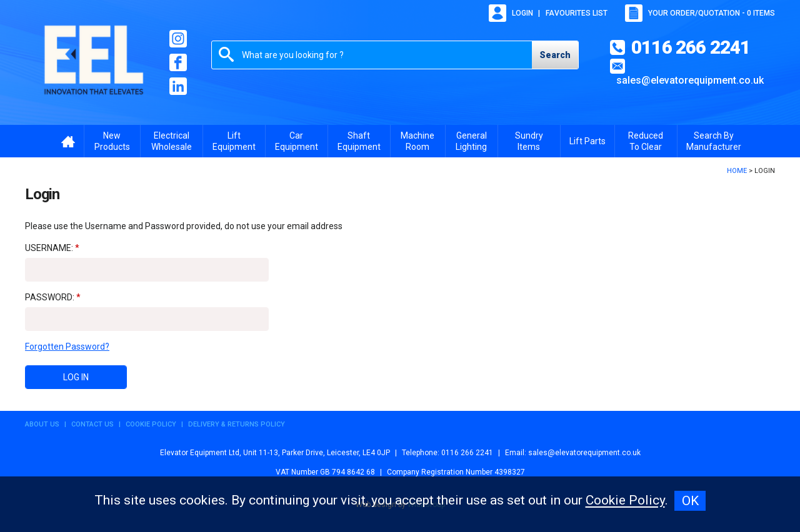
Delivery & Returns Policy (237, 424)
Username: (49, 248)
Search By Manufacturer (714, 141)
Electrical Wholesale (172, 141)
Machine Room (417, 141)
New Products (112, 141)
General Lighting (471, 141)
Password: (50, 297)
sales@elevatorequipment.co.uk (690, 80)
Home (737, 171)
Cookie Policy (151, 424)
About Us (42, 424)
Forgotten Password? (67, 347)
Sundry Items (529, 141)
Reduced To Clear (646, 141)
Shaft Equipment (359, 141)
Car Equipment (297, 141)
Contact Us (92, 424)
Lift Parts (587, 141)
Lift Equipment (234, 141)
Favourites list (577, 13)
